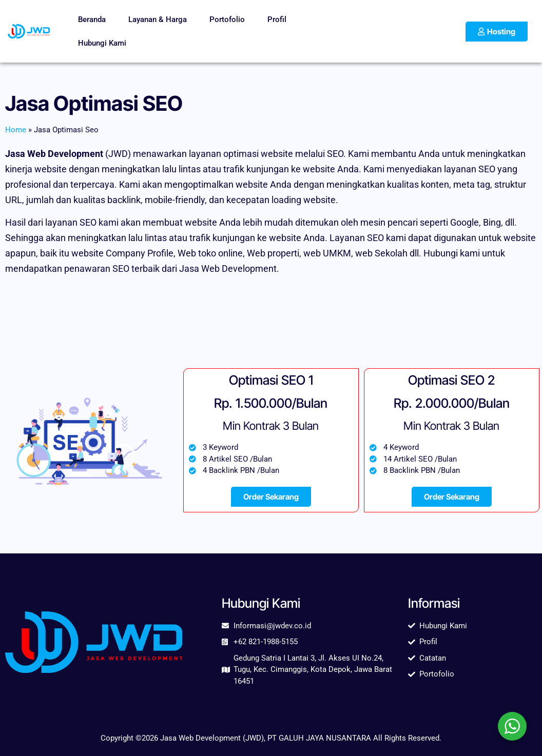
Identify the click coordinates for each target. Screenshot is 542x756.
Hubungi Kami (102, 43)
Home (16, 130)
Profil (277, 19)
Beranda (92, 19)
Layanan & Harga (158, 19)
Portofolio (227, 19)
